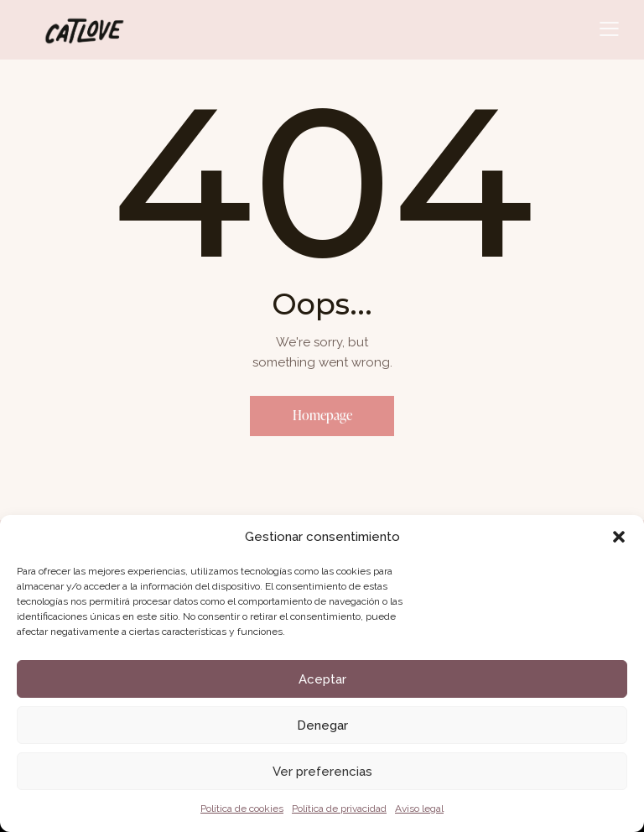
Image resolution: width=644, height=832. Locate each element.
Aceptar (322, 679)
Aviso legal (419, 809)
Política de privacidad (339, 809)
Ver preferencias (322, 772)
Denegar (322, 725)
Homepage (322, 416)
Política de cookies (242, 809)
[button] (619, 537)
